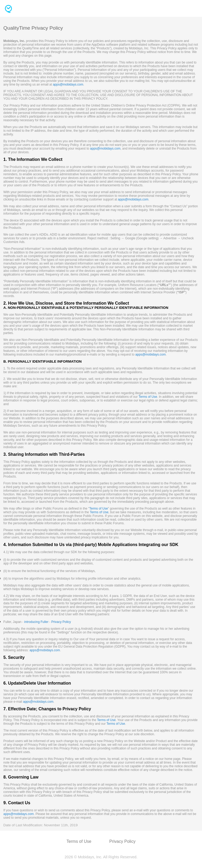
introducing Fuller (36, 622)
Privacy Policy (61, 622)
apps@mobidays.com (68, 84)
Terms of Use (148, 397)
